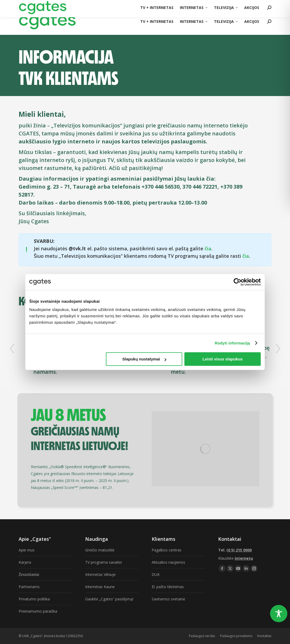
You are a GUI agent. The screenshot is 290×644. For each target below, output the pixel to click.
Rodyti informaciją (232, 343)
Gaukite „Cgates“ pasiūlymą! (109, 599)
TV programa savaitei (103, 562)
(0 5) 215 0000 (260, 4)
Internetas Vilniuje (100, 574)
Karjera (25, 562)
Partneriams (29, 587)
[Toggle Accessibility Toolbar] (279, 614)
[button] (12, 348)
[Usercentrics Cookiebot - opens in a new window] (237, 282)
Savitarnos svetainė (168, 599)
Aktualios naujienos (168, 562)
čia (208, 248)
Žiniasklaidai (29, 574)
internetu (244, 558)
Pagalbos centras (167, 550)
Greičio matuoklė (100, 550)
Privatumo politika (34, 599)
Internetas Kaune (100, 587)
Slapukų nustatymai (144, 359)
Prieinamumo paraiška (38, 611)
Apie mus (27, 550)
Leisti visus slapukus (223, 359)
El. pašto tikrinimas (168, 587)
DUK (156, 574)
